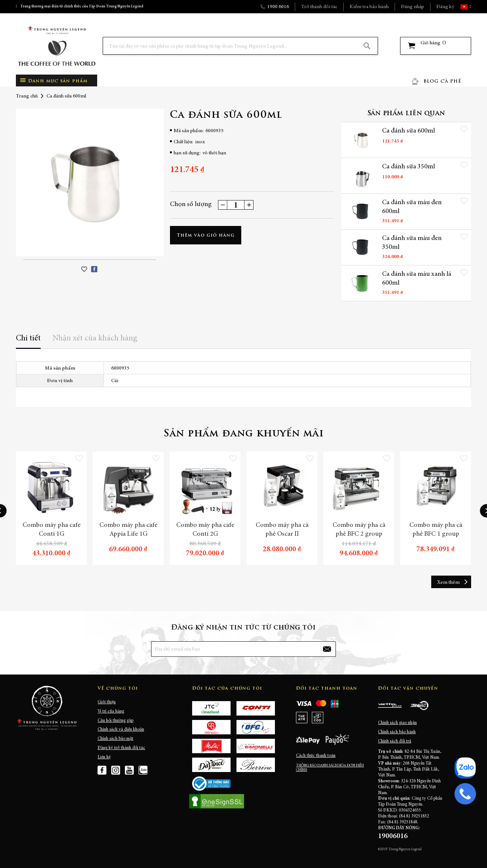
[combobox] (240, 46)
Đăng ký (445, 7)
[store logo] (57, 46)
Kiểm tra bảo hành (369, 7)
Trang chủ (27, 96)
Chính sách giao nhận (397, 723)
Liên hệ (104, 757)
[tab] (28, 341)
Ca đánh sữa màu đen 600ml (412, 207)
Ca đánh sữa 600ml (408, 131)
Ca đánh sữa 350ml (408, 167)
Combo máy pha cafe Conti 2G (205, 530)
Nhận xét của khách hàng (95, 339)
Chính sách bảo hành (397, 732)
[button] (470, 7)
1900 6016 (278, 7)
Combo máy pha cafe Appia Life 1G (128, 530)
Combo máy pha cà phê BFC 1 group (436, 530)
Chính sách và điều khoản (121, 730)
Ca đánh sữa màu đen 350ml (412, 243)
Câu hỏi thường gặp (115, 721)
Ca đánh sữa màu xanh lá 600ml (417, 279)
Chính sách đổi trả (395, 741)
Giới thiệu (107, 702)
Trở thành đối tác (319, 7)
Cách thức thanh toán (316, 756)
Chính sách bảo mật (115, 739)
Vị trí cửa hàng (111, 711)
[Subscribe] (327, 649)
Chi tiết (28, 339)
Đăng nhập (413, 7)
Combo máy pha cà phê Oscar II (282, 530)
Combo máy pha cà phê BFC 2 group (359, 530)
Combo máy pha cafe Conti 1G (52, 530)
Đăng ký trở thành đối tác (121, 748)
